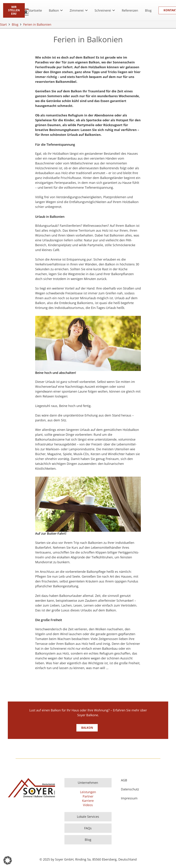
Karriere (88, 801)
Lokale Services (88, 817)
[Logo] (31, 788)
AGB (124, 780)
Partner (88, 796)
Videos (88, 805)
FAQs (88, 828)
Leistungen (88, 792)
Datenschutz (130, 789)
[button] (61, 10)
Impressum (129, 798)
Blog (88, 840)
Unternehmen (88, 783)
